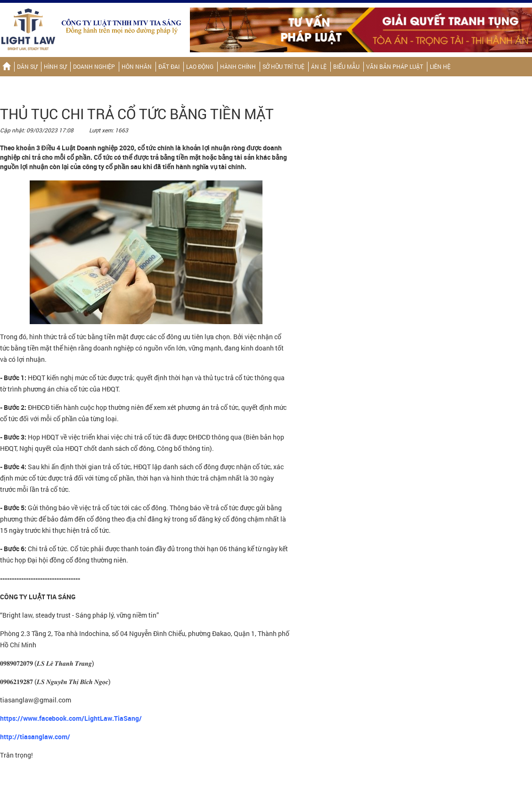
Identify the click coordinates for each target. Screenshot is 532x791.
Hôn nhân (137, 66)
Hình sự (55, 66)
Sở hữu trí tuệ (283, 66)
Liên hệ (440, 66)
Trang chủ (6, 67)
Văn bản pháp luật (395, 66)
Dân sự (27, 66)
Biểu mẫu (346, 66)
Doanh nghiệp (94, 66)
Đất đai (169, 66)
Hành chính (238, 66)
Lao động (200, 66)
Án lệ (319, 66)
